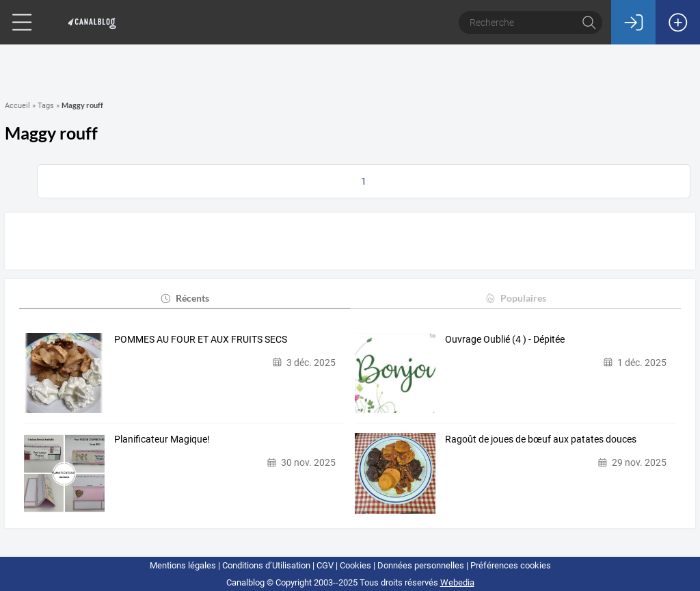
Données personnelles (421, 565)
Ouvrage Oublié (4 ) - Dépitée (505, 339)
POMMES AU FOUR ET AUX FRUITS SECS (201, 339)
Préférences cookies (511, 565)
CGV (325, 565)
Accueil (17, 106)
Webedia (457, 582)
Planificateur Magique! (162, 439)
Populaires (515, 298)
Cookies (355, 565)
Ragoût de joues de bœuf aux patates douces (541, 439)
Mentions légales (183, 565)
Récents (184, 298)
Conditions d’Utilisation (266, 565)
